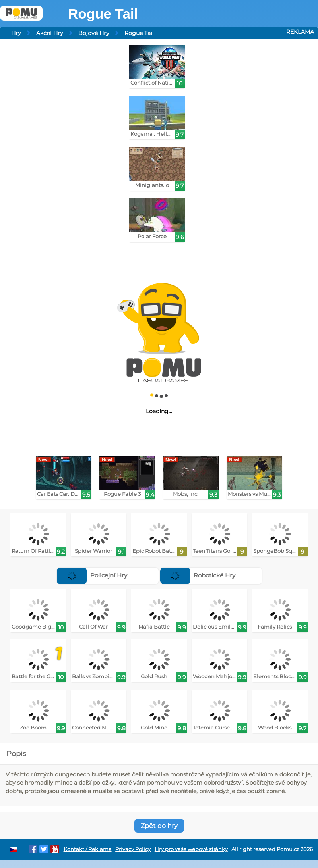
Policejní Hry (92, 575)
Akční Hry (50, 33)
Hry (16, 33)
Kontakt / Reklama (88, 849)
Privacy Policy (133, 849)
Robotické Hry (198, 575)
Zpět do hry (159, 826)
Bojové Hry (94, 33)
